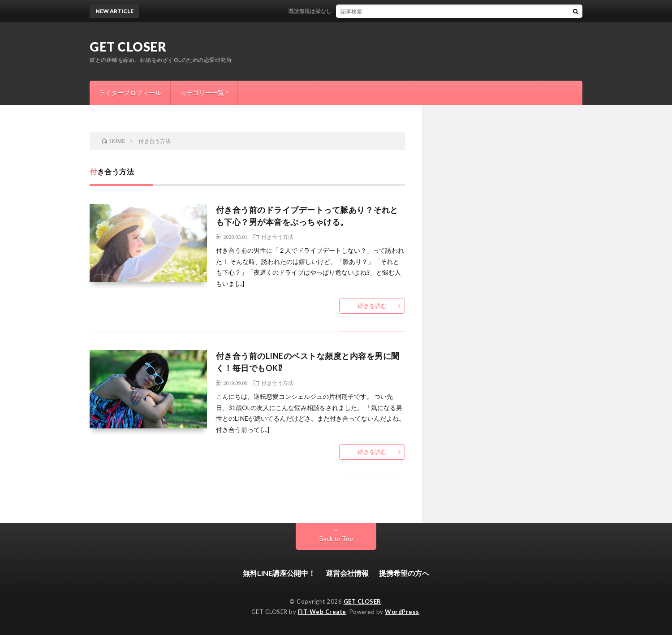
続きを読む (372, 306)
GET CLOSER (128, 47)
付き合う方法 (277, 237)
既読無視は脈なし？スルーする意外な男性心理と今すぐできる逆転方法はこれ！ (389, 11)
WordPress (402, 612)
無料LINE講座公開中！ (279, 573)
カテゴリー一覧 (202, 93)
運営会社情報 (347, 573)
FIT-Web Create (322, 612)
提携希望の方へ (404, 573)
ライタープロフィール (130, 93)
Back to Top (336, 538)
